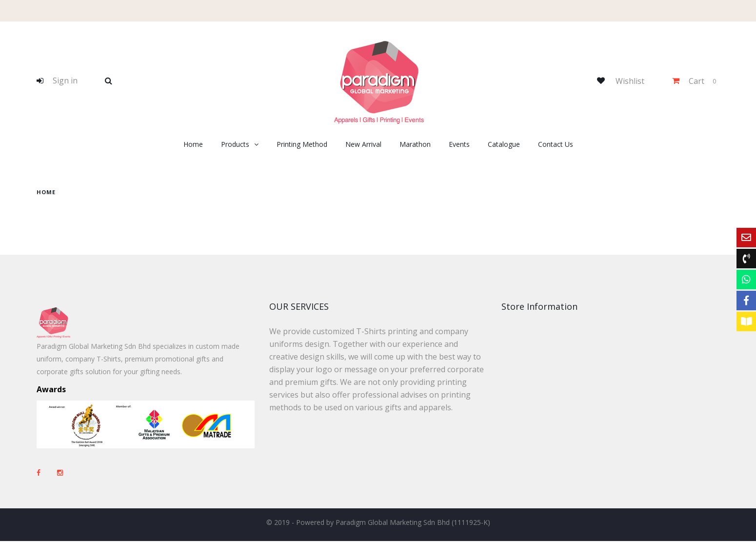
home (46, 192)
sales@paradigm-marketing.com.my (569, 465)
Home (193, 144)
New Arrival (363, 144)
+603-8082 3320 (563, 432)
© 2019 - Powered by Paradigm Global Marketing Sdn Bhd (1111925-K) (378, 523)
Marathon (415, 144)
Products (235, 144)
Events (459, 144)
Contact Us (556, 144)
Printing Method (302, 144)
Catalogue (504, 144)
